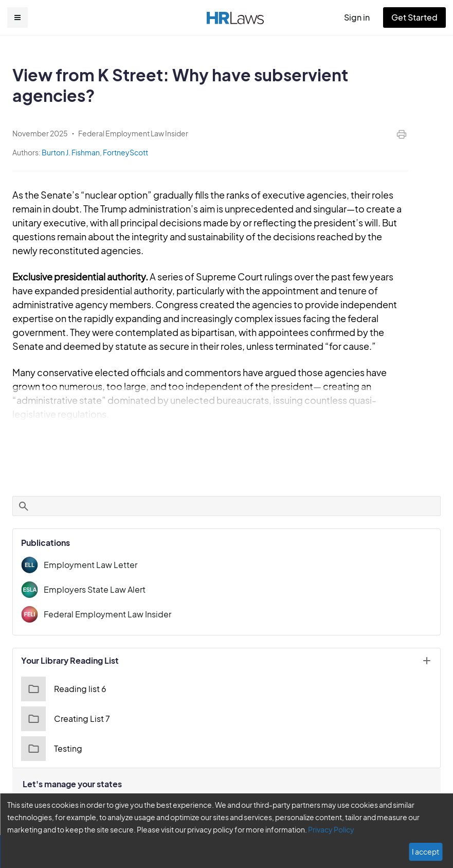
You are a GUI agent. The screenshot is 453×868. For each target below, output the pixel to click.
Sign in (361, 17)
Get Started (416, 17)
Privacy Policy (285, 829)
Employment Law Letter (87, 551)
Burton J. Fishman (70, 152)
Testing (51, 735)
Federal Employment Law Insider (104, 600)
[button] (17, 17)
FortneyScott (124, 152)
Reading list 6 (62, 675)
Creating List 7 (64, 705)
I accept (427, 852)
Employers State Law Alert (92, 575)
